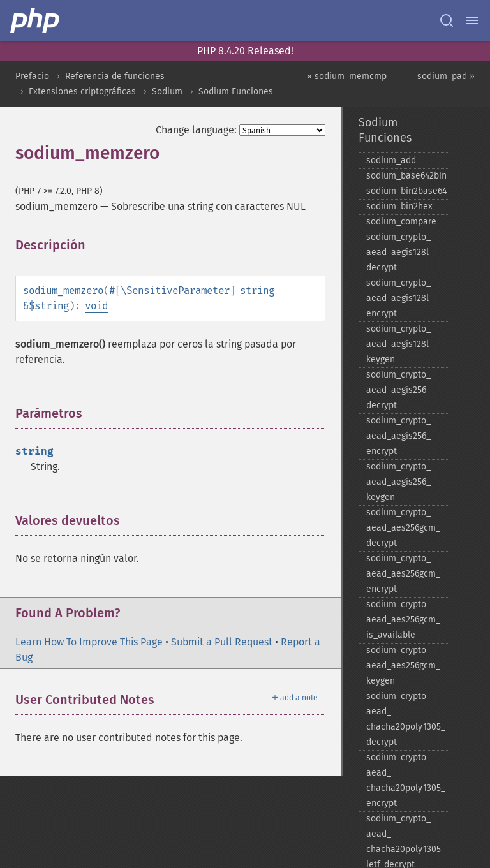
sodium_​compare (401, 222)
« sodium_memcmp (347, 76)
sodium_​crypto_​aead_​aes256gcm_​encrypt (403, 574)
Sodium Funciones (236, 92)
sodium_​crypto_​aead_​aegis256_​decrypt (398, 390)
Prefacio (32, 76)
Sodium (167, 92)
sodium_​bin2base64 (406, 191)
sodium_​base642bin (406, 176)
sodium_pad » (446, 76)
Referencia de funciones (115, 76)
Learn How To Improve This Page (89, 642)
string (257, 291)
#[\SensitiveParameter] (172, 291)
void (96, 306)
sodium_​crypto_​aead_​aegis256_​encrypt (398, 436)
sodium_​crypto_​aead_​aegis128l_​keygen (400, 344)
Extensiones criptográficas (82, 92)
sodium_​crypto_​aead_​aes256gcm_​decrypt (403, 528)
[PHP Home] (36, 20)
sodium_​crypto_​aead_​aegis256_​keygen (398, 482)
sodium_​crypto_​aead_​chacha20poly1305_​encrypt (406, 780)
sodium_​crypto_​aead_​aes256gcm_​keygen (403, 666)
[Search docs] (447, 20)
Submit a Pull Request (222, 642)
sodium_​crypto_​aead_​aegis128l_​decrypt (400, 252)
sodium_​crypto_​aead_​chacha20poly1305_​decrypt (406, 719)
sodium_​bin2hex (399, 206)
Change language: (196, 130)
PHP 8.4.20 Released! (245, 51)
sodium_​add (391, 160)
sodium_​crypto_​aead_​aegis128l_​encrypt (400, 298)
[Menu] (472, 20)
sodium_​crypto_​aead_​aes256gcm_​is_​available (403, 620)
